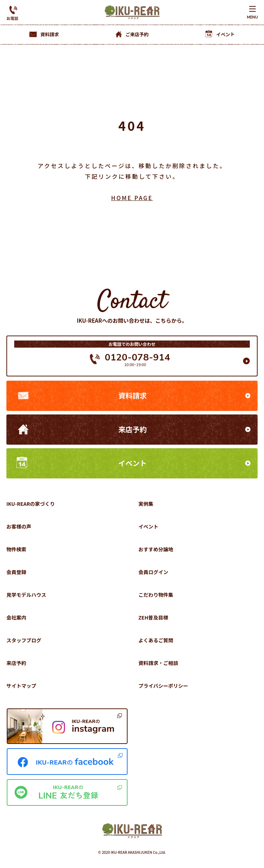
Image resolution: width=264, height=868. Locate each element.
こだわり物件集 (156, 595)
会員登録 (16, 572)
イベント (133, 463)
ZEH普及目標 (153, 617)
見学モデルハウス (26, 595)
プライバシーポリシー (163, 686)
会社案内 (16, 617)
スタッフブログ (24, 640)
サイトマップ (21, 686)
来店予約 (133, 429)
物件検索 (16, 549)
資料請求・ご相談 (158, 663)
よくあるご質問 (156, 640)
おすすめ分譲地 (156, 549)
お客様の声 (19, 526)
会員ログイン (153, 572)
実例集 (146, 504)
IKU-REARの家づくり (31, 504)
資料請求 (133, 395)
